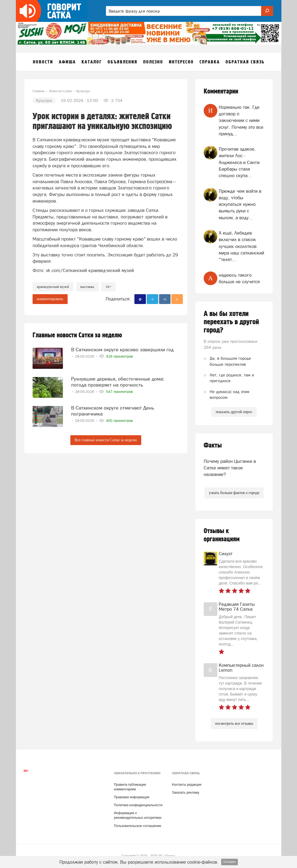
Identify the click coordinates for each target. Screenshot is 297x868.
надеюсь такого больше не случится (239, 278)
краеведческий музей (53, 287)
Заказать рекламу (186, 793)
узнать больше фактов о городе (234, 493)
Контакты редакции (187, 785)
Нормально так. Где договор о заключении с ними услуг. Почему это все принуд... (241, 120)
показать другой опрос (234, 412)
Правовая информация (132, 797)
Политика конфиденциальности (138, 805)
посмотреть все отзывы (234, 724)
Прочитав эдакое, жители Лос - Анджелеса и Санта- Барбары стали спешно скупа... (240, 162)
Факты (213, 445)
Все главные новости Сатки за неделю (106, 440)
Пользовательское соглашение (138, 826)
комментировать (50, 299)
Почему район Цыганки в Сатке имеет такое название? (230, 468)
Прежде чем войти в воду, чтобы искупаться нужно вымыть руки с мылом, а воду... (240, 204)
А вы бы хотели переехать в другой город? (231, 322)
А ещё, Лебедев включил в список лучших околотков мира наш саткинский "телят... (241, 246)
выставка (87, 287)
